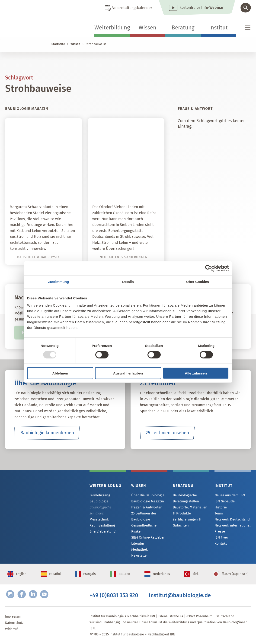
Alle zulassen (196, 373)
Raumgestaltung (101, 526)
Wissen (147, 28)
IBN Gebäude (224, 502)
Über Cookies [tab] (198, 281)
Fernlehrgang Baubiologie (99, 498)
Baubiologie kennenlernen (34, 434)
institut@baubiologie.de (180, 594)
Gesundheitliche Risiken (149, 526)
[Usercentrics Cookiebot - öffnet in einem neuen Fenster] (209, 268)
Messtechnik (99, 519)
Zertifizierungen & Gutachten (186, 522)
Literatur (138, 539)
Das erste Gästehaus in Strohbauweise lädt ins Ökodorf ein (131, 184)
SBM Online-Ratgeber (147, 532)
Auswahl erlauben (128, 373)
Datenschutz (14, 622)
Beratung (183, 28)
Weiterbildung (112, 28)
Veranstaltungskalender (132, 8)
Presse (219, 533)
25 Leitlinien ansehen (167, 433)
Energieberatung (102, 532)
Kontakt (220, 545)
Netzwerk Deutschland (231, 520)
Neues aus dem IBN (229, 495)
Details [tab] (128, 281)
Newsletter (139, 551)
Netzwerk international (231, 527)
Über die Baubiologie (147, 495)
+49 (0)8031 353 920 (114, 594)
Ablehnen (60, 373)
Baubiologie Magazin (147, 502)
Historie (220, 508)
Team (218, 514)
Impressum (13, 616)
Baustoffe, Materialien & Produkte (189, 510)
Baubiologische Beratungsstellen (185, 498)
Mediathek (139, 545)
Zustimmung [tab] (59, 281)
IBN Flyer (221, 539)
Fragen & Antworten (146, 508)
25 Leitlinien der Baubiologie (143, 517)
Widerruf (11, 629)
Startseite (58, 44)
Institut (218, 28)
